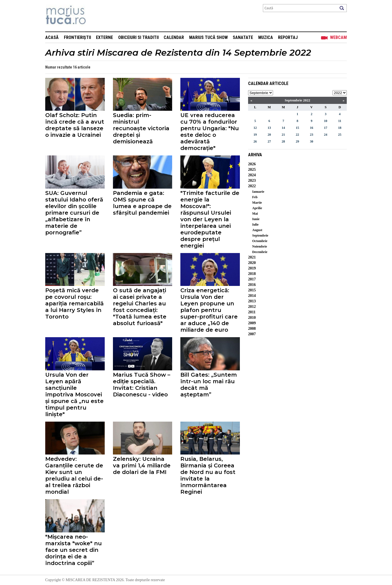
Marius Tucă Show (208, 37)
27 (269, 141)
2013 (252, 301)
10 (326, 121)
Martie (257, 203)
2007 (252, 334)
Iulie (255, 225)
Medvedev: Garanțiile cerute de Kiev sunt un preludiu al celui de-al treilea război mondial (74, 475)
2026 (252, 164)
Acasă (52, 37)
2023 (252, 181)
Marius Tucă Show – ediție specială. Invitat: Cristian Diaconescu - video (142, 385)
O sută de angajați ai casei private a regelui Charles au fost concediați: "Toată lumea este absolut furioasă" (140, 307)
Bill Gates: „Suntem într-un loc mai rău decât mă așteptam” (209, 385)
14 (283, 128)
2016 (252, 285)
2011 (252, 312)
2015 (252, 290)
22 (297, 135)
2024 (252, 175)
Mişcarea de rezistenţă (95, 16)
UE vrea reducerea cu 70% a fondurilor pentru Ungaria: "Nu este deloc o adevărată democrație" (210, 132)
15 (297, 128)
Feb (255, 197)
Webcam (338, 37)
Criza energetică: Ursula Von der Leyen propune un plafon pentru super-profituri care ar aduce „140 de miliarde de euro (209, 310)
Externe (104, 37)
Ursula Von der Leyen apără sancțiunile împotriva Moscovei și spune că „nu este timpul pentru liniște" (74, 394)
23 (311, 135)
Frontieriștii (77, 37)
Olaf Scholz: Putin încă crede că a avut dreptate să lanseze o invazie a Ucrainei (75, 125)
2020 (252, 263)
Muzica (266, 37)
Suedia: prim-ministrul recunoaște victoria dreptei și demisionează (141, 128)
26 (255, 141)
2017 (252, 279)
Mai (255, 214)
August (257, 230)
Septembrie (260, 235)
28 (283, 141)
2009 (252, 323)
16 (311, 128)
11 (340, 121)
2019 (252, 268)
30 (311, 141)
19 (255, 135)
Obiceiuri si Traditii (138, 37)
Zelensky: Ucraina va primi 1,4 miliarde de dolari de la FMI (142, 465)
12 (255, 128)
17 (326, 128)
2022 (252, 186)
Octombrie (260, 241)
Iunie (256, 219)
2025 (252, 170)
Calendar (174, 37)
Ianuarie (258, 192)
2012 (252, 307)
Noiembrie (260, 246)
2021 (252, 257)
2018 (252, 274)
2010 (252, 318)
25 (340, 135)
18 (340, 128)
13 (269, 128)
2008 (252, 329)
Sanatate (243, 37)
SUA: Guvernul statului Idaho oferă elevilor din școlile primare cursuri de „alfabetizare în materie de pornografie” (74, 213)
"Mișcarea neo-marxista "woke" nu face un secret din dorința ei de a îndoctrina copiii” (73, 550)
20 (269, 135)
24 (326, 135)
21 (283, 135)
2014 (252, 296)
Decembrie (260, 252)
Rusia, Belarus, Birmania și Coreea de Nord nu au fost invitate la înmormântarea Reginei (208, 475)
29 (297, 141)
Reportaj (288, 37)
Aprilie (257, 208)
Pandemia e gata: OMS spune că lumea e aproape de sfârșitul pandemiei (142, 203)
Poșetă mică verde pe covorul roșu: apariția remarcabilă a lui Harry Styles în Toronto (74, 303)
